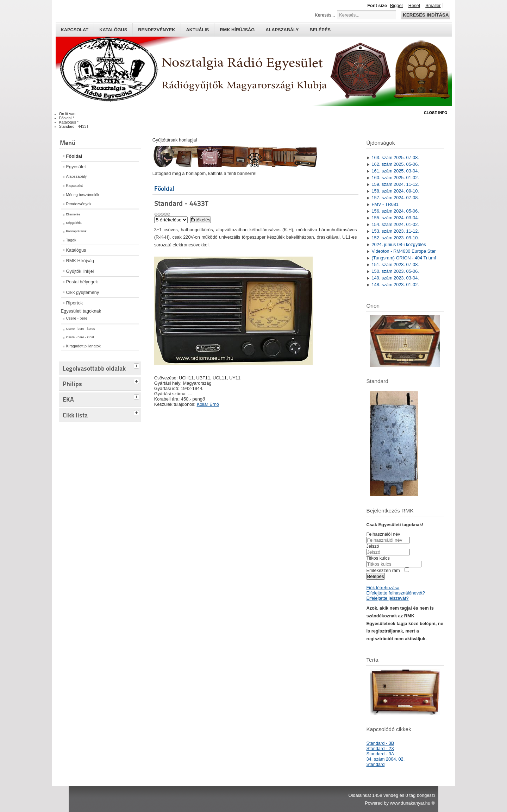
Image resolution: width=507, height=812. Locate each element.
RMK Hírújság (80, 261)
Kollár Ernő (208, 404)
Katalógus (113, 30)
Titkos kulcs (378, 558)
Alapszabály (282, 30)
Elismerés (73, 214)
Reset (414, 5)
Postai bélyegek (82, 282)
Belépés (320, 30)
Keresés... (325, 15)
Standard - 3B (380, 743)
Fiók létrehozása (383, 588)
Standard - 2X (380, 748)
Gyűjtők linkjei (80, 271)
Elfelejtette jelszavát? (387, 598)
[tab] (137, 365)
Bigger (397, 5)
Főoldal (74, 156)
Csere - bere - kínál (80, 337)
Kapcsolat (75, 30)
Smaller (433, 5)
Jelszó (373, 546)
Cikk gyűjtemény (83, 292)
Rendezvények (157, 30)
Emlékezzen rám (383, 570)
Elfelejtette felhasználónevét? (395, 593)
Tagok (71, 240)
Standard (375, 764)
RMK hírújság (237, 30)
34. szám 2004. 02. (385, 759)
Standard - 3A (380, 754)
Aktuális (198, 30)
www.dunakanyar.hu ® (412, 803)
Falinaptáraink (76, 231)
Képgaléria (74, 223)
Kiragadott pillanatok (84, 346)
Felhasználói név (383, 534)
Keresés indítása (426, 15)
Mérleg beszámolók (83, 195)
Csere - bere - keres (81, 329)
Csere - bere (77, 318)
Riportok (75, 303)
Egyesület (76, 167)
